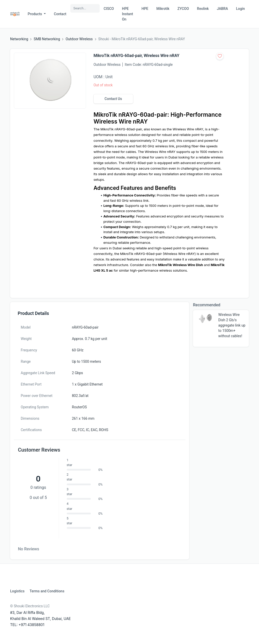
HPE (145, 9)
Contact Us (113, 99)
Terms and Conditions (47, 591)
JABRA (222, 9)
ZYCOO (183, 9)
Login (240, 9)
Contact (60, 14)
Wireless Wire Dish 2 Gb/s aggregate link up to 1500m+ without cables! (232, 325)
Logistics (17, 591)
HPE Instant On (127, 14)
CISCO (109, 9)
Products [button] (35, 14)
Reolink (203, 9)
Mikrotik (163, 9)
